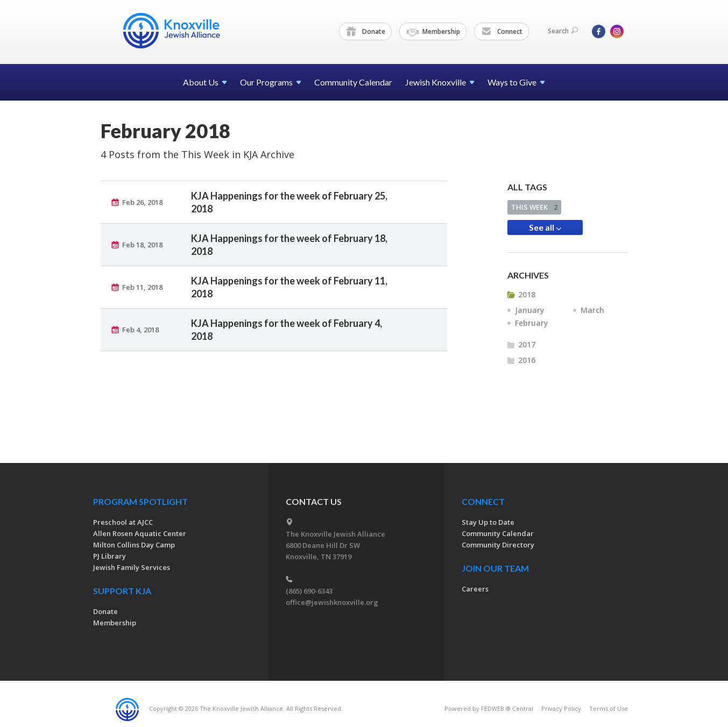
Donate (366, 32)
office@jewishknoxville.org (332, 602)
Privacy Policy (561, 708)
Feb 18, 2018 (142, 245)
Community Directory (498, 545)
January (530, 310)
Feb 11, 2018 (142, 287)
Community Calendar (353, 82)
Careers (475, 589)
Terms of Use (609, 708)
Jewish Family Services (132, 567)
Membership (433, 32)
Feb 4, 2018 (140, 330)
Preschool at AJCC (123, 522)
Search (563, 31)
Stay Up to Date (488, 522)
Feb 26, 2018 (142, 202)
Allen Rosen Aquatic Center (140, 533)
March (592, 310)
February (532, 323)
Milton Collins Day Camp (134, 545)
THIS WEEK (534, 207)
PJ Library (109, 556)
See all (545, 227)
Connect (502, 32)
